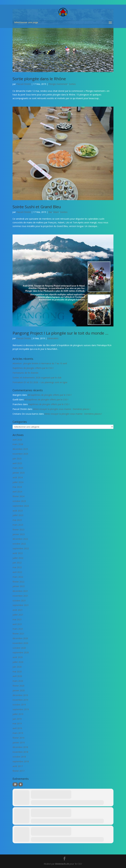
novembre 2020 (20, 643)
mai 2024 (17, 487)
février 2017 (18, 771)
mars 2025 (18, 468)
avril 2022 (17, 572)
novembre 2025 (20, 454)
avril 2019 (17, 728)
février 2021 (18, 634)
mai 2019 (17, 723)
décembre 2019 (20, 695)
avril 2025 (17, 463)
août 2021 (18, 610)
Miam (56, 212)
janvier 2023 (19, 534)
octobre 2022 (19, 544)
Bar (50, 212)
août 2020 (18, 657)
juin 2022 (17, 563)
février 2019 (18, 738)
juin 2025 (17, 459)
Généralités (53, 338)
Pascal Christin (24, 84)
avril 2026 (17, 440)
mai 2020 (17, 672)
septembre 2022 (21, 548)
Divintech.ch (62, 864)
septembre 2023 (21, 506)
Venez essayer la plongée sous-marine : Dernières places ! (62, 409)
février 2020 (18, 686)
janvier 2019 (19, 743)
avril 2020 (17, 676)
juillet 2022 (18, 558)
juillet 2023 (18, 515)
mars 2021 (18, 629)
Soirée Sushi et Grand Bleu (37, 207)
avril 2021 (17, 624)
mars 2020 (18, 681)
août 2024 (18, 477)
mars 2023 (18, 525)
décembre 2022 (20, 539)
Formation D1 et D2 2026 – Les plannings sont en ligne (40, 382)
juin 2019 (17, 719)
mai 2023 (17, 520)
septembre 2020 (21, 652)
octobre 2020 (19, 648)
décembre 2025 (20, 449)
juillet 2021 (18, 615)
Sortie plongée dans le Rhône (39, 79)
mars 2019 (18, 733)
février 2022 (18, 582)
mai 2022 (17, 567)
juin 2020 (17, 667)
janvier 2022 (19, 586)
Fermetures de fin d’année (25, 373)
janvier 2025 (19, 473)
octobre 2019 (19, 705)
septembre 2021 (21, 605)
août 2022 (18, 553)
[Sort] (21, 784)
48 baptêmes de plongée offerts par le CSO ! (50, 395)
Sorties (72, 84)
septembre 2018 (21, 761)
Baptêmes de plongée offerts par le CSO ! (33, 368)
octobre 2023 (19, 501)
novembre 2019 (20, 700)
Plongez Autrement (58, 84)
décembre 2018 (20, 747)
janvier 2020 (19, 690)
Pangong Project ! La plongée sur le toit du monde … (60, 333)
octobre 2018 (19, 757)
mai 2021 (17, 619)
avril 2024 (17, 492)
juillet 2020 (18, 662)
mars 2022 (18, 577)
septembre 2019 (21, 709)
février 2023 (18, 530)
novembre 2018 (20, 752)
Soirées (64, 212)
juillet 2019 (18, 714)
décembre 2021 (20, 591)
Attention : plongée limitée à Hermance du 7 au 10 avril (40, 363)
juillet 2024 (18, 482)
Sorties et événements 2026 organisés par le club (37, 378)
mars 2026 (18, 444)
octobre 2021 (19, 601)
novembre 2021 (20, 596)
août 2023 (18, 511)
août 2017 (18, 766)
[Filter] (15, 784)
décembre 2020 (20, 638)
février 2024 (18, 496)
